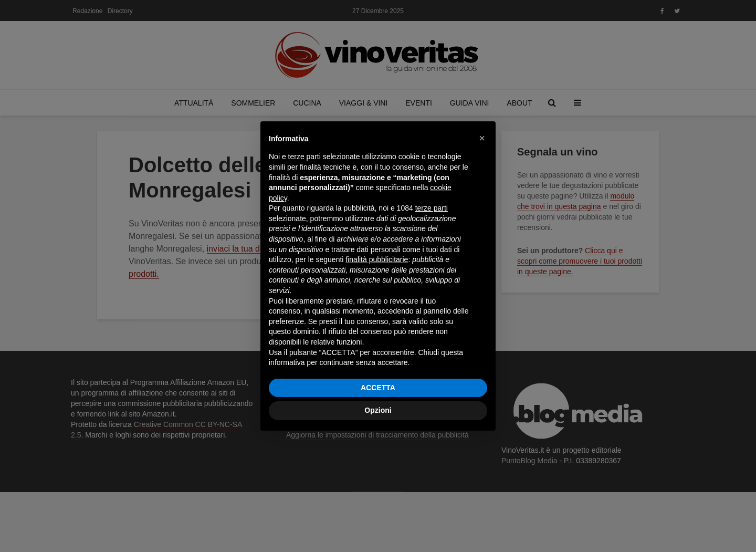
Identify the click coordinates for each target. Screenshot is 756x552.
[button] (482, 138)
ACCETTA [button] (378, 388)
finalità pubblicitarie (377, 259)
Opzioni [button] (378, 410)
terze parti (432, 208)
